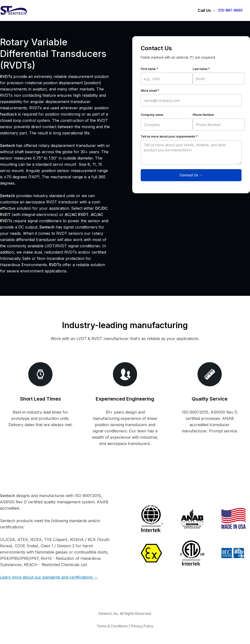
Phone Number (203, 115)
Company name (152, 115)
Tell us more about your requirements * (169, 136)
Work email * (150, 91)
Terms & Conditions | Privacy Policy (125, 626)
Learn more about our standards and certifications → (49, 577)
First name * (149, 69)
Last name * (201, 69)
